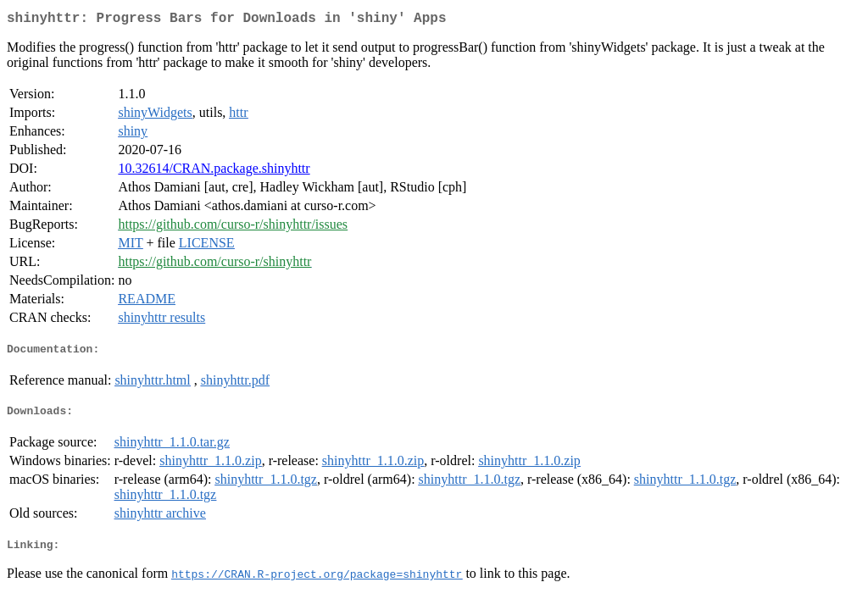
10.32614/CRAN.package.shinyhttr (214, 172)
